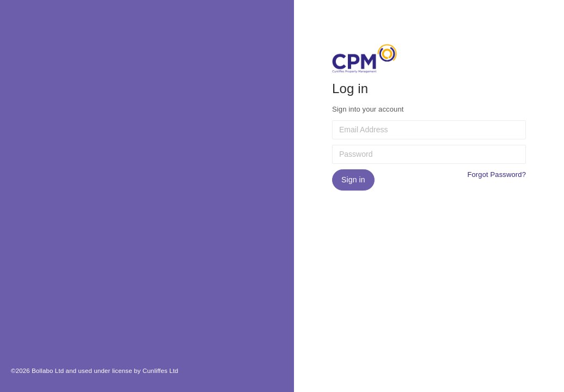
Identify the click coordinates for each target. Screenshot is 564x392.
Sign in (353, 180)
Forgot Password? (496, 174)
